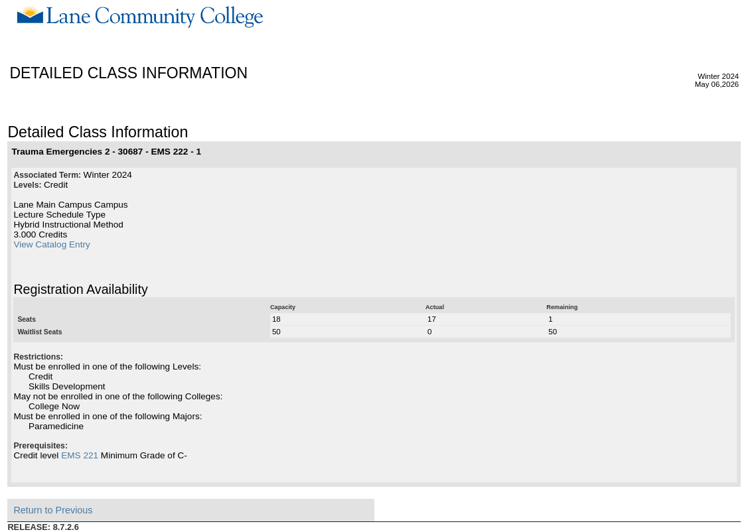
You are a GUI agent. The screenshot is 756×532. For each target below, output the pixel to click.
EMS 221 (80, 455)
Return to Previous (53, 510)
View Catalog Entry (51, 244)
